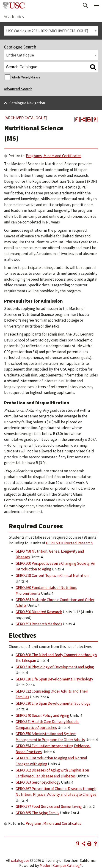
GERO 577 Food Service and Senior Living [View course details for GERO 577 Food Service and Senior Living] (49, 806)
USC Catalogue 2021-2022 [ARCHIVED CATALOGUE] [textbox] (47, 31)
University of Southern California (14, 5)
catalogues (20, 860)
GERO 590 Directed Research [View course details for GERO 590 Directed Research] (69, 543)
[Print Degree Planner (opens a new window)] (77, 119)
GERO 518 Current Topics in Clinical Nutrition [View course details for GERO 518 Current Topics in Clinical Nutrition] (52, 575)
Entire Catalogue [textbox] (20, 55)
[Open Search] (85, 5)
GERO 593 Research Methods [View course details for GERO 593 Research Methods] (39, 624)
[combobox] (51, 31)
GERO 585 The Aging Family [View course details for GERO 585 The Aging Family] (37, 813)
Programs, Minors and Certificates (54, 156)
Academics (14, 16)
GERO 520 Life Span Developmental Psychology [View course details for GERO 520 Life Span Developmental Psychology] (54, 679)
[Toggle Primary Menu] (96, 5)
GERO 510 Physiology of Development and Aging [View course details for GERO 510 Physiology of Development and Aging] (55, 667)
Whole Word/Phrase (26, 77)
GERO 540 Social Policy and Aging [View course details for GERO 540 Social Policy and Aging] (42, 715)
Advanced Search (18, 89)
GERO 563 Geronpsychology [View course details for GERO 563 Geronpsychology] (38, 782)
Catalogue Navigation (27, 103)
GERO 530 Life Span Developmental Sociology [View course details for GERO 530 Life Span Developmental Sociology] (53, 703)
